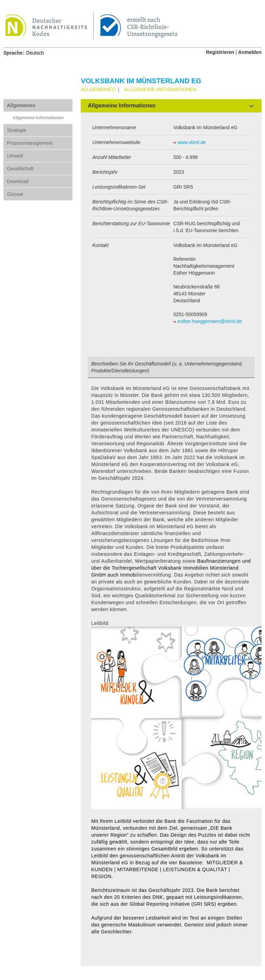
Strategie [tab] (17, 130)
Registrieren (220, 52)
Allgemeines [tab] (21, 105)
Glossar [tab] (15, 194)
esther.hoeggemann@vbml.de (210, 321)
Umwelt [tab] (15, 156)
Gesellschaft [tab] (20, 169)
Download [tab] (18, 181)
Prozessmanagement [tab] (30, 143)
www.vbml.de (192, 142)
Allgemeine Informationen (38, 118)
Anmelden (250, 52)
